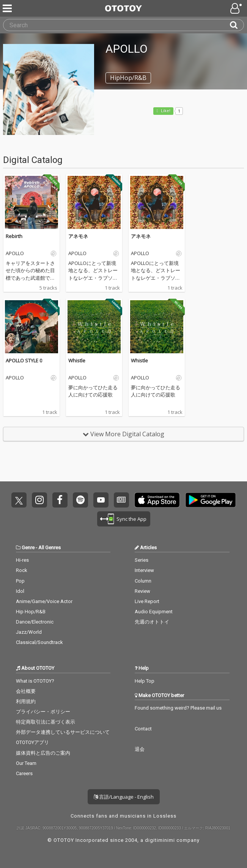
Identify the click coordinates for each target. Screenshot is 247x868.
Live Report (147, 601)
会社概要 (26, 691)
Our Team (26, 763)
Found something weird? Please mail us (178, 708)
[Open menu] (237, 8)
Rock (22, 570)
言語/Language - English (124, 797)
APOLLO (15, 254)
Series (142, 560)
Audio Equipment (154, 612)
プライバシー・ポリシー (43, 712)
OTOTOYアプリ (32, 742)
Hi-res (22, 560)
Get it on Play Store (211, 500)
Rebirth (14, 236)
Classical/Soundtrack (39, 642)
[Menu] (8, 8)
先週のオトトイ (152, 622)
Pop (20, 581)
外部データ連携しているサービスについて (63, 732)
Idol (20, 591)
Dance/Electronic (35, 622)
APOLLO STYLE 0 (24, 360)
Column (143, 581)
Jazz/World (29, 632)
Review (142, 591)
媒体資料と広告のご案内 (43, 753)
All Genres (50, 548)
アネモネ (78, 236)
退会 (140, 749)
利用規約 (26, 701)
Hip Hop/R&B (31, 612)
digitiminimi (160, 840)
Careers (24, 773)
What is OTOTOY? (35, 681)
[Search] (237, 25)
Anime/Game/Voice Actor (44, 601)
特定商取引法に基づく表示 (46, 722)
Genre (28, 548)
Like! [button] (165, 111)
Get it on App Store (157, 500)
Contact (143, 729)
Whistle (77, 360)
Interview (144, 570)
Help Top (145, 681)
